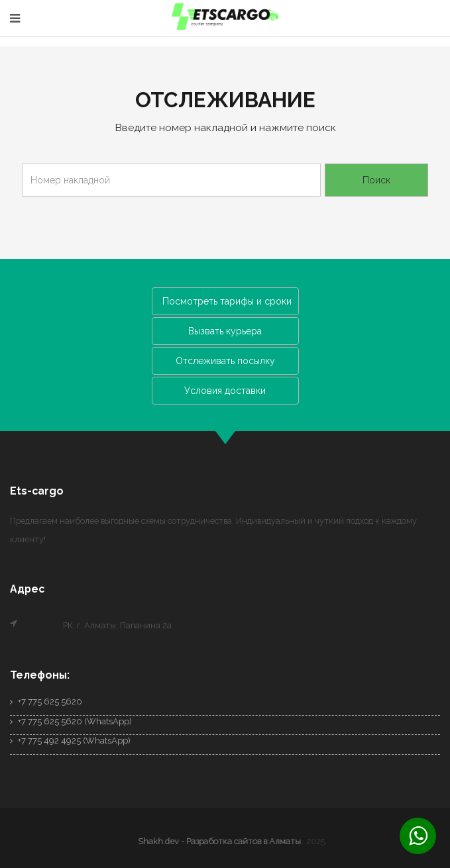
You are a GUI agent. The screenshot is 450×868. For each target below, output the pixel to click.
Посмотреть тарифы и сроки (227, 301)
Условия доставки (225, 391)
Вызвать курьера (225, 331)
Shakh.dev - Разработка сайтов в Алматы (221, 841)
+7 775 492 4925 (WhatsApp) (70, 741)
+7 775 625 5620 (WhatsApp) (71, 721)
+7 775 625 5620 (46, 701)
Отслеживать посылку (225, 361)
